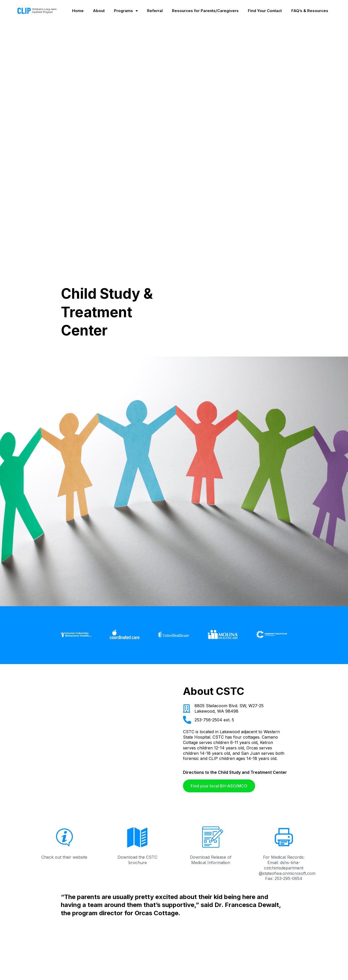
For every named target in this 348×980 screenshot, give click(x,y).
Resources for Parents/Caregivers (205, 11)
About (99, 11)
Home (78, 11)
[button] (219, 786)
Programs (126, 11)
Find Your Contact (265, 11)
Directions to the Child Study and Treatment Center (235, 772)
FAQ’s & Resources (310, 11)
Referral (155, 11)
